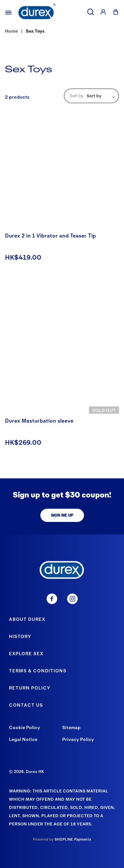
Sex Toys (35, 31)
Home (11, 31)
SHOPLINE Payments (73, 839)
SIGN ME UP (62, 515)
